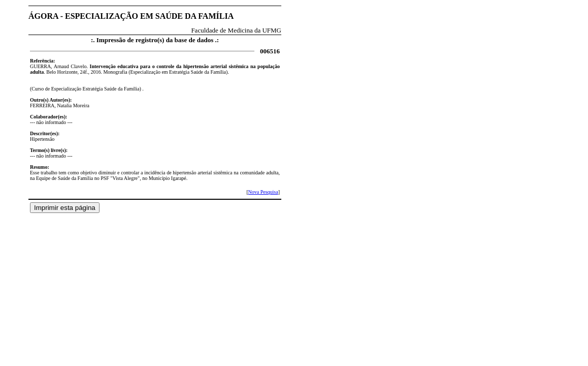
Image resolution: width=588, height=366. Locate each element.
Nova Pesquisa (263, 192)
